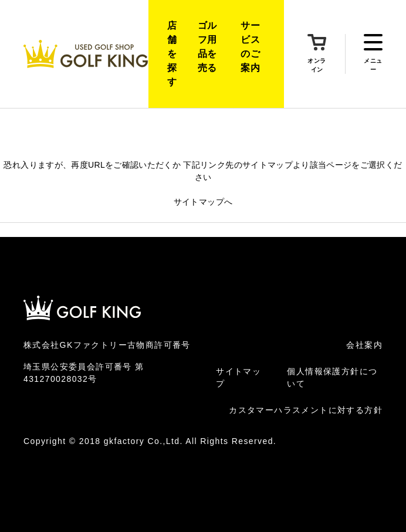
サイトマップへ (203, 202)
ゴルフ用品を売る (207, 47)
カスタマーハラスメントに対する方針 (306, 410)
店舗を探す (172, 54)
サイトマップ (238, 377)
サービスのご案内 (250, 47)
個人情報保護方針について (332, 377)
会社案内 (364, 345)
